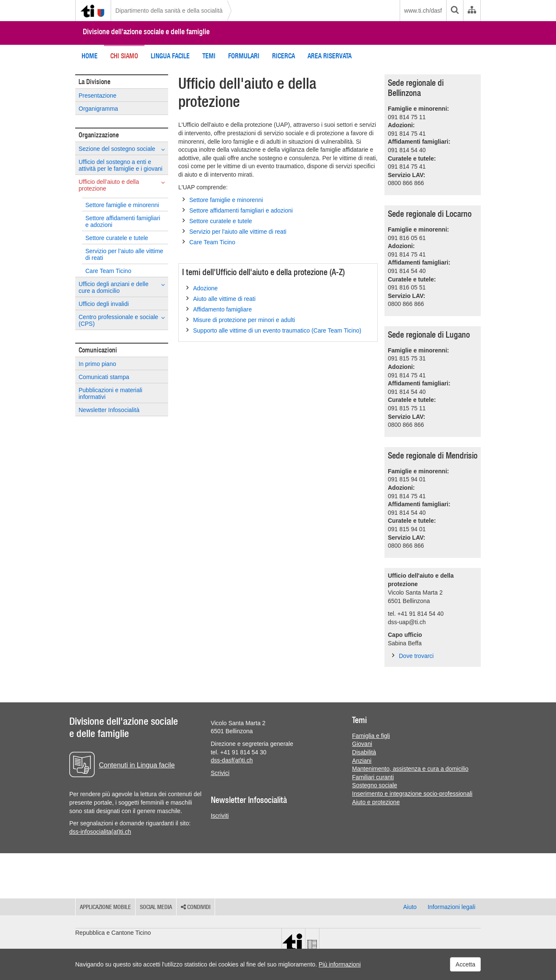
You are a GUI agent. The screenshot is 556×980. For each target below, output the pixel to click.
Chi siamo (124, 56)
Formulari (244, 56)
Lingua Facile (170, 56)
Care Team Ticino (108, 271)
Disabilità (364, 752)
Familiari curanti (373, 777)
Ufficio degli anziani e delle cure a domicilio (122, 287)
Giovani (362, 744)
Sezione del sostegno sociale (122, 149)
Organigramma (98, 109)
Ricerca (283, 56)
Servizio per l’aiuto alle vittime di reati (124, 254)
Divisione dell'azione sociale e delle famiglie (146, 31)
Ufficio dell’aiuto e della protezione (122, 185)
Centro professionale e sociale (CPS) (122, 320)
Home (90, 56)
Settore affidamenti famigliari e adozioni (123, 221)
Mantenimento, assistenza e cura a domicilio (410, 769)
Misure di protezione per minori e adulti (241, 319)
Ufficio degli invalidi (104, 304)
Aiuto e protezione (376, 802)
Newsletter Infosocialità (109, 410)
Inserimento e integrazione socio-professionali (412, 794)
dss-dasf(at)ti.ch (232, 760)
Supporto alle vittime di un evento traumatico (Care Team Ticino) (274, 330)
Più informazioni (340, 964)
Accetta (465, 964)
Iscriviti (220, 816)
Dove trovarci (413, 655)
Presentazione (98, 96)
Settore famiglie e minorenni (122, 205)
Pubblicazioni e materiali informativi (110, 393)
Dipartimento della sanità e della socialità (169, 11)
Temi (209, 56)
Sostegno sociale (375, 785)
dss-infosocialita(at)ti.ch (100, 832)
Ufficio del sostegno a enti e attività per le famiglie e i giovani (120, 165)
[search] (455, 11)
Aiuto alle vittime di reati (221, 298)
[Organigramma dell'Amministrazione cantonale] (472, 11)
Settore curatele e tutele (117, 238)
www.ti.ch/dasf (423, 11)
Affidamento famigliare (219, 309)
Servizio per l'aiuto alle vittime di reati (234, 231)
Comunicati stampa (104, 377)
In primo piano (97, 364)
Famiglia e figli (371, 736)
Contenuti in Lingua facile (137, 765)
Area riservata (330, 56)
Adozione (202, 288)
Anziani (362, 761)
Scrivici (220, 773)
